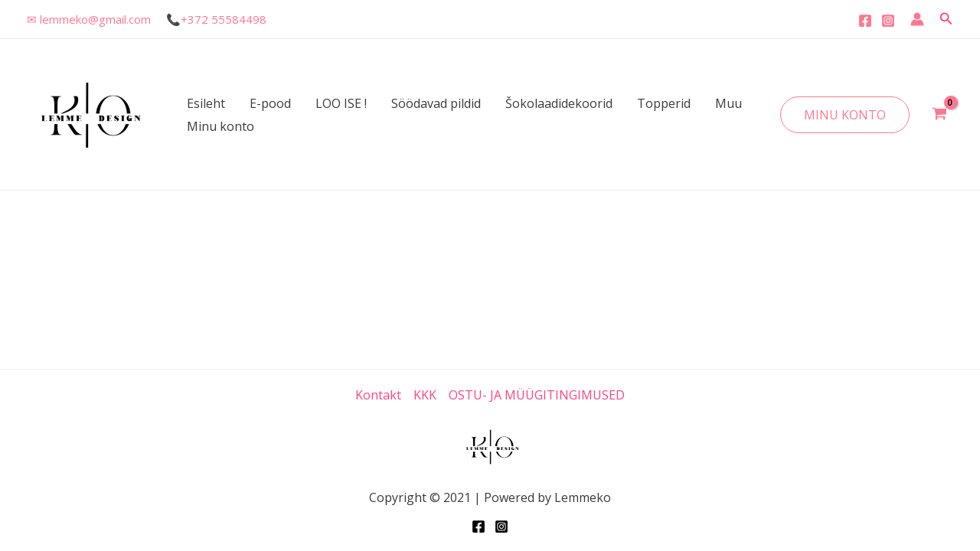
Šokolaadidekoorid (559, 103)
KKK (425, 395)
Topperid (664, 103)
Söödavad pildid (436, 103)
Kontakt (378, 395)
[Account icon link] (917, 19)
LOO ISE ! (341, 103)
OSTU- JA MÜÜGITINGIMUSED (537, 395)
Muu (728, 103)
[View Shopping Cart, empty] (939, 115)
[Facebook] (865, 21)
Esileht (206, 103)
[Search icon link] (946, 19)
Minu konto (220, 126)
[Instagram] (888, 21)
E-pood (270, 103)
